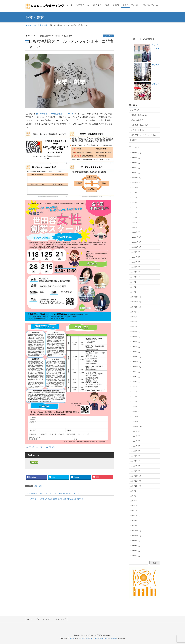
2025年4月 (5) (135, 217)
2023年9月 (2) (135, 312)
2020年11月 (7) (135, 481)
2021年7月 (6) (135, 441)
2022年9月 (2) (135, 372)
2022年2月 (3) (135, 406)
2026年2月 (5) (135, 168)
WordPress (71, 638)
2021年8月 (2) (135, 436)
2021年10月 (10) (136, 426)
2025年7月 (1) (135, 202)
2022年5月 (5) (135, 391)
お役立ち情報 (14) (138, 130)
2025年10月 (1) (135, 187)
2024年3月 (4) (135, 282)
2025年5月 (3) (135, 212)
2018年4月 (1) (135, 556)
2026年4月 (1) (135, 158)
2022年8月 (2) (135, 377)
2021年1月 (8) (135, 471)
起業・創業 (108, 36)
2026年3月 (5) (135, 163)
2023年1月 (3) (135, 352)
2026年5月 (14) (135, 153)
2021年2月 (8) (135, 466)
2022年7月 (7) (135, 382)
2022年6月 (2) (135, 386)
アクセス (156, 84)
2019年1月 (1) (135, 526)
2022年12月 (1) (135, 357)
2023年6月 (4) (135, 327)
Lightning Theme (83, 638)
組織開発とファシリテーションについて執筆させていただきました (54, 493)
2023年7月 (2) (135, 322)
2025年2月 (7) (135, 227)
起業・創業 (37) (137, 120)
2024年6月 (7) (135, 267)
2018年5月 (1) (135, 551)
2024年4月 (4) (135, 277)
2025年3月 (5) (135, 222)
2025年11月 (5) (135, 182)
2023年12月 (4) (135, 297)
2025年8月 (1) (135, 197)
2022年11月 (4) (135, 362)
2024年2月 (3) (135, 287)
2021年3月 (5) (135, 461)
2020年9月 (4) (135, 491)
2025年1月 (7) (135, 232)
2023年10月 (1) (135, 307)
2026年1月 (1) (135, 173)
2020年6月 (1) (135, 506)
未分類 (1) (133, 140)
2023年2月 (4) (135, 347)
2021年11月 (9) (135, 421)
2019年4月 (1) (135, 521)
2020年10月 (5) (135, 486)
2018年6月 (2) (135, 546)
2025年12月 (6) (135, 178)
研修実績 (156, 65)
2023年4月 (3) (135, 337)
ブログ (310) (134, 110)
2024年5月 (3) (135, 272)
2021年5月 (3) (135, 451)
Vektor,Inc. (114, 638)
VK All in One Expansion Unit (100, 638)
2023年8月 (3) (135, 317)
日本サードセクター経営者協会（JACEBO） (55, 114)
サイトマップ (61, 619)
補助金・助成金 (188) (139, 115)
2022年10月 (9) (135, 367)
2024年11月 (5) (135, 242)
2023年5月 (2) (135, 332)
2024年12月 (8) (135, 237)
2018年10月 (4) (135, 536)
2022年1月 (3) (135, 411)
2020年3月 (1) (135, 511)
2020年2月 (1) (135, 516)
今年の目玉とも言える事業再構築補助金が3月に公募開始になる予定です (56, 499)
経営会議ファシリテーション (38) (144, 135)
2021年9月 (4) (135, 431)
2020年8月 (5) (135, 496)
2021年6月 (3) (135, 446)
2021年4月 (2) (135, 456)
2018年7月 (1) (135, 541)
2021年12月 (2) (135, 416)
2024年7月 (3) (135, 262)
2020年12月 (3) (135, 476)
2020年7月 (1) (135, 501)
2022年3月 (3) (135, 401)
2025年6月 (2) (135, 207)
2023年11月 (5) (135, 302)
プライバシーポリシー (44, 619)
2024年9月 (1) (135, 252)
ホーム (30, 619)
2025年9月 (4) (135, 192)
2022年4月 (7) (135, 396)
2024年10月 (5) (135, 247)
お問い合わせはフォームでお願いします (44, 447)
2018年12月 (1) (135, 531)
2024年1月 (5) (135, 292)
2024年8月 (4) (135, 257)
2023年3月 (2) (135, 342)
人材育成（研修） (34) (140, 125)
